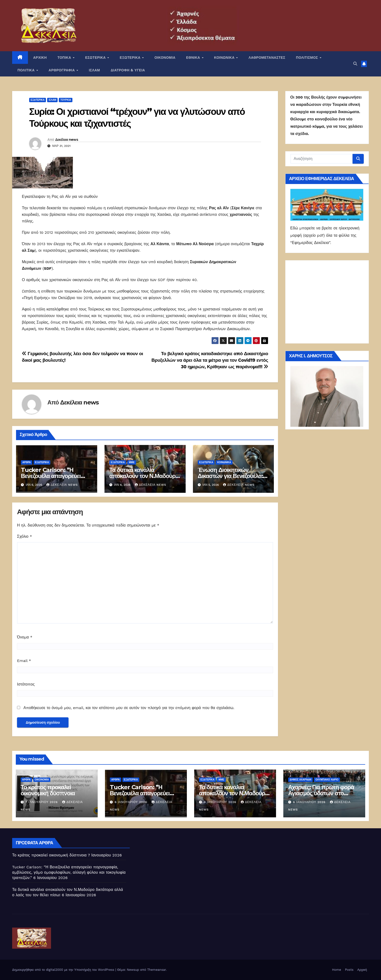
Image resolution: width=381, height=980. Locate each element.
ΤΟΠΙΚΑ (65, 58)
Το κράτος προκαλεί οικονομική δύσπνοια (48, 790)
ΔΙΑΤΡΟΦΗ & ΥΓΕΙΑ (128, 70)
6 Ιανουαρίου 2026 (131, 802)
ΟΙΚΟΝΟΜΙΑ (165, 58)
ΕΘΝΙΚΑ (194, 58)
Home (337, 970)
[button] (355, 64)
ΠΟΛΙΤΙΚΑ (27, 70)
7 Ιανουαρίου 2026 (42, 802)
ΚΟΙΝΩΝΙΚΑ (225, 58)
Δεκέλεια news (67, 140)
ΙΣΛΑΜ (95, 70)
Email (24, 661)
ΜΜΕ (132, 462)
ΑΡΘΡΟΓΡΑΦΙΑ (62, 70)
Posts (349, 970)
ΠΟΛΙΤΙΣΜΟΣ (307, 58)
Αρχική (362, 970)
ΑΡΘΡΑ (27, 462)
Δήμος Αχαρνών (300, 780)
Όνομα (25, 637)
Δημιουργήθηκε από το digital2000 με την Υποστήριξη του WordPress (64, 970)
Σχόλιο (25, 536)
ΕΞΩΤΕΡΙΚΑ (131, 58)
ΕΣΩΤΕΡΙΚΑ (96, 58)
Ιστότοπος (26, 684)
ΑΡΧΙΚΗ (40, 58)
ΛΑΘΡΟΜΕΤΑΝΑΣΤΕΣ (267, 58)
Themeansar (157, 970)
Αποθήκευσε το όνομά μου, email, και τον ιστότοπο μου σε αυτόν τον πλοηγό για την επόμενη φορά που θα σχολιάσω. (129, 708)
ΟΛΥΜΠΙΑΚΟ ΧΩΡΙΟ (327, 780)
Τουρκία (66, 100)
